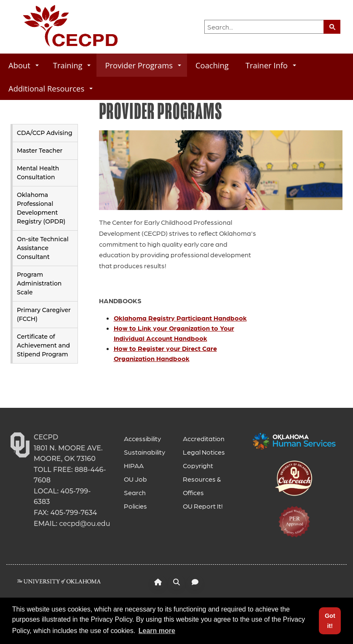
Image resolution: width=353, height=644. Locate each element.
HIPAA (134, 465)
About (24, 65)
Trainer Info (271, 65)
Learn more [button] (157, 631)
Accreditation (204, 438)
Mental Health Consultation (38, 173)
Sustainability (144, 452)
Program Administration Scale (39, 283)
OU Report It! (203, 506)
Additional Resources (51, 88)
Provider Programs (143, 65)
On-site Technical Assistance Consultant (43, 248)
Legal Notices (204, 452)
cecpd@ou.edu (84, 524)
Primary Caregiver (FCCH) (44, 314)
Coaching (212, 65)
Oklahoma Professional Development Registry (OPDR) (41, 208)
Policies (135, 506)
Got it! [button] (330, 621)
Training (72, 65)
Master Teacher (40, 151)
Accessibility (142, 438)
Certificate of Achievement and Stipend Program (43, 345)
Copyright (198, 465)
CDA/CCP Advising (45, 133)
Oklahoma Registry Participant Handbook (180, 318)
